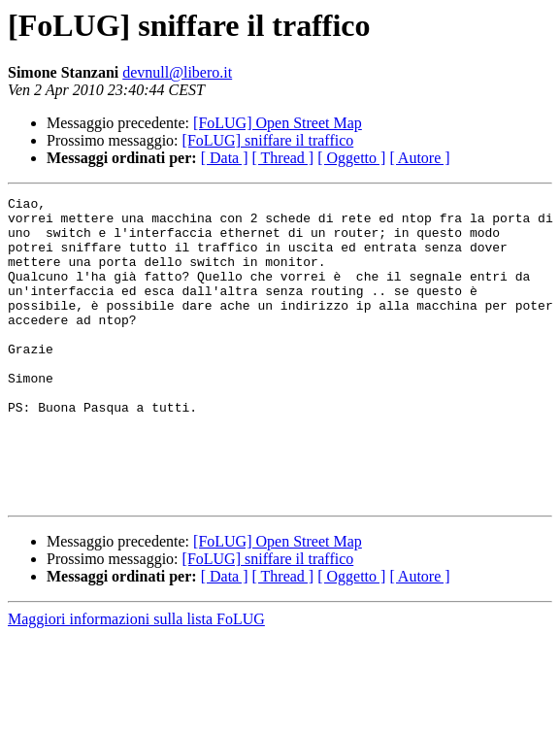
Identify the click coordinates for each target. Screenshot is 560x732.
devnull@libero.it (177, 72)
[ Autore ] (419, 158)
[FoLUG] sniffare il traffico (268, 140)
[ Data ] (225, 158)
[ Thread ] (283, 158)
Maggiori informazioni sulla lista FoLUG (136, 680)
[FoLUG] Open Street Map (278, 123)
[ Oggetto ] (351, 158)
